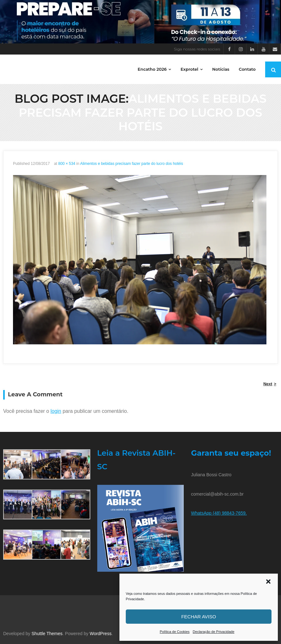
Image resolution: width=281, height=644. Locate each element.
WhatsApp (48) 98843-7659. (219, 513)
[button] (268, 582)
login (56, 411)
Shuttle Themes (47, 634)
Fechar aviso (199, 617)
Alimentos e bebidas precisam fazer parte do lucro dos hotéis (132, 164)
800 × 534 (67, 164)
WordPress (101, 634)
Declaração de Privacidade (213, 632)
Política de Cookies (175, 632)
